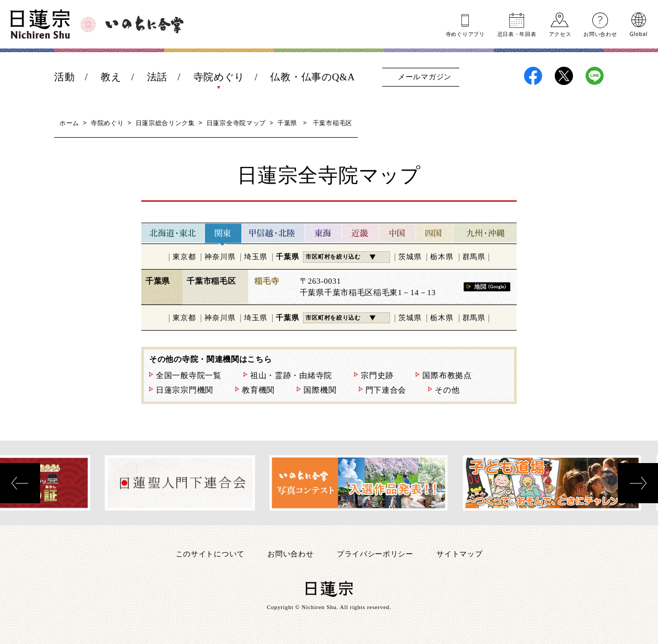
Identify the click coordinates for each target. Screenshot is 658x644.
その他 (447, 390)
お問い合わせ (600, 33)
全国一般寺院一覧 (189, 375)
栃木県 (442, 257)
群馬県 (474, 257)
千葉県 (287, 123)
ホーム (69, 123)
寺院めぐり (219, 77)
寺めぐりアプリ (465, 33)
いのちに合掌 (144, 25)
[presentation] (20, 483)
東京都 (184, 257)
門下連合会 (386, 390)
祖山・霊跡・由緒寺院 (291, 375)
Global (639, 33)
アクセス (560, 33)
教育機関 (258, 390)
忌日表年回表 (517, 33)
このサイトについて (210, 554)
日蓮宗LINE (595, 76)
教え (111, 77)
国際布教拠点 (447, 375)
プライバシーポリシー (375, 554)
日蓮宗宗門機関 (185, 390)
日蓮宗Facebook (533, 76)
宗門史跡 (377, 375)
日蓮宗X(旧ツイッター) (564, 76)
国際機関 (320, 390)
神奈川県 (220, 257)
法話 (157, 77)
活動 (64, 77)
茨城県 (410, 257)
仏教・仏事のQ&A (313, 77)
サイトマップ (459, 554)
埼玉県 (255, 257)
